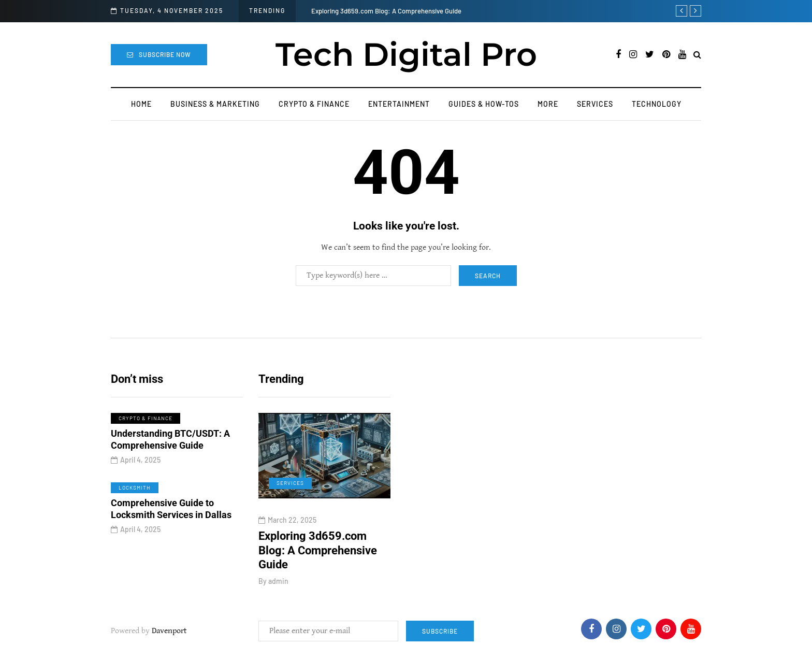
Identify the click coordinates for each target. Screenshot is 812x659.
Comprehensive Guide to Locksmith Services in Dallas (171, 512)
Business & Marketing (215, 104)
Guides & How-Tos (484, 104)
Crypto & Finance (314, 104)
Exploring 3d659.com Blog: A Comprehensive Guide (386, 11)
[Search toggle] (697, 55)
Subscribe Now (159, 54)
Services (595, 104)
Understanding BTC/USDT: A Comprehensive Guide (170, 442)
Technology (657, 104)
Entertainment (399, 104)
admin (278, 581)
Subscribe (440, 631)
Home (141, 104)
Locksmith (135, 490)
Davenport (169, 631)
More (548, 104)
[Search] (373, 276)
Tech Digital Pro (406, 54)
